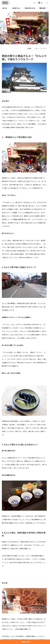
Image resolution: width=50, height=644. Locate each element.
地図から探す (26, 642)
